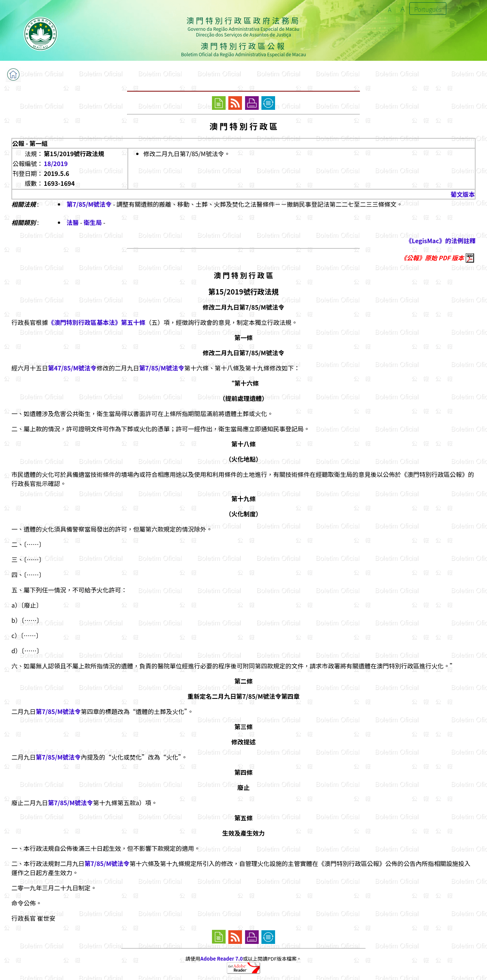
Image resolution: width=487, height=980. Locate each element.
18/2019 (56, 163)
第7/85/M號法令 (89, 204)
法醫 (73, 222)
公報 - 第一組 (30, 143)
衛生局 (93, 222)
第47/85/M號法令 (72, 368)
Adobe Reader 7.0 (222, 959)
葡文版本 (463, 194)
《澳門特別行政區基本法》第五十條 (97, 322)
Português (428, 9)
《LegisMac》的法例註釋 (441, 241)
